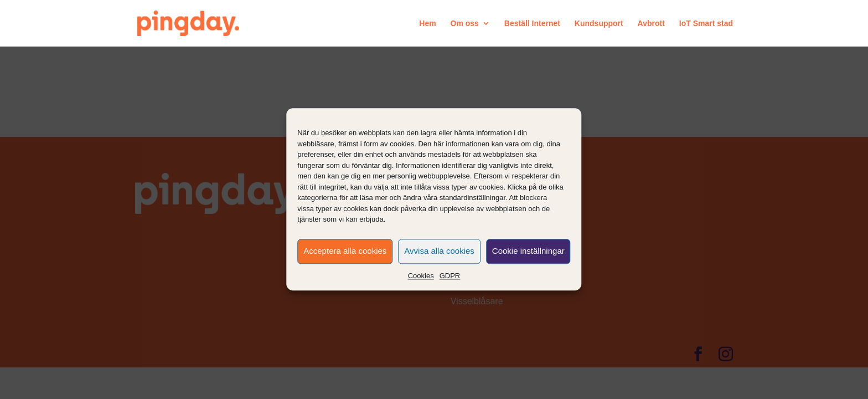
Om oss (465, 24)
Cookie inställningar (528, 251)
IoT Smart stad (706, 24)
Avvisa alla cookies (439, 251)
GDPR (450, 276)
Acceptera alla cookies (345, 251)
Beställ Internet (532, 24)
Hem (427, 24)
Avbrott (651, 24)
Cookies (421, 276)
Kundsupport (599, 24)
